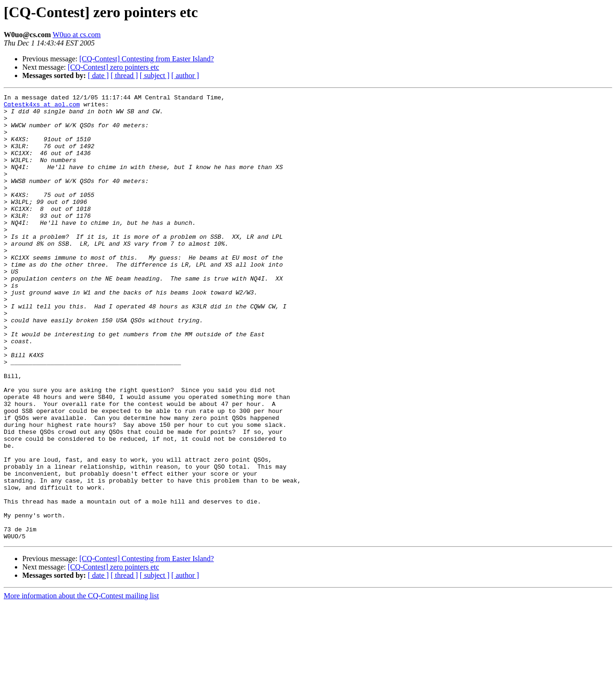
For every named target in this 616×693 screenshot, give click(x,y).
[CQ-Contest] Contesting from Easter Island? (147, 59)
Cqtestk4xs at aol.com (42, 107)
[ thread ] (124, 75)
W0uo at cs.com (77, 35)
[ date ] (98, 75)
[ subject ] (155, 75)
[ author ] (185, 75)
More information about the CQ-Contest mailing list (81, 685)
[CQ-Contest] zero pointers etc (114, 67)
